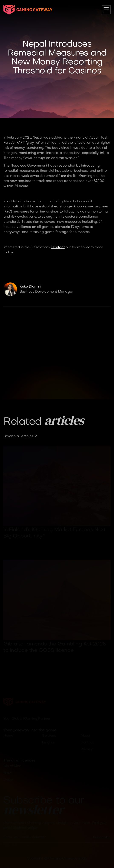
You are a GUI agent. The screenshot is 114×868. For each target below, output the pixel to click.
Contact (58, 247)
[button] (106, 10)
